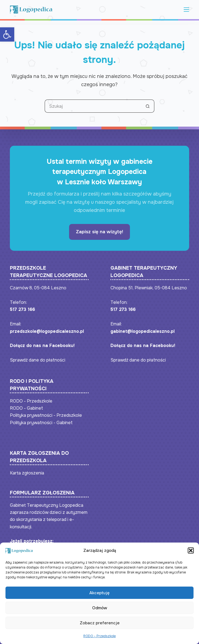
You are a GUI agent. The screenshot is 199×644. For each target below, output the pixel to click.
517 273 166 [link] (22, 309)
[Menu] (186, 10)
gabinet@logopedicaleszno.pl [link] (143, 331)
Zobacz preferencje (100, 625)
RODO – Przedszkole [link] (99, 638)
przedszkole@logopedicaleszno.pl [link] (47, 331)
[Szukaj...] (93, 106)
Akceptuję (99, 595)
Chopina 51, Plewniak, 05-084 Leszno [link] (149, 288)
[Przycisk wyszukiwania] (148, 106)
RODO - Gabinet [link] (26, 408)
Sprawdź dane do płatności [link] (38, 360)
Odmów (100, 610)
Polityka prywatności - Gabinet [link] (41, 423)
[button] (191, 552)
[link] (7, 34)
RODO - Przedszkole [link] (31, 401)
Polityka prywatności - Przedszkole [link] (46, 415)
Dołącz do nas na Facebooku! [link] (42, 346)
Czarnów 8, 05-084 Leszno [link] (38, 288)
